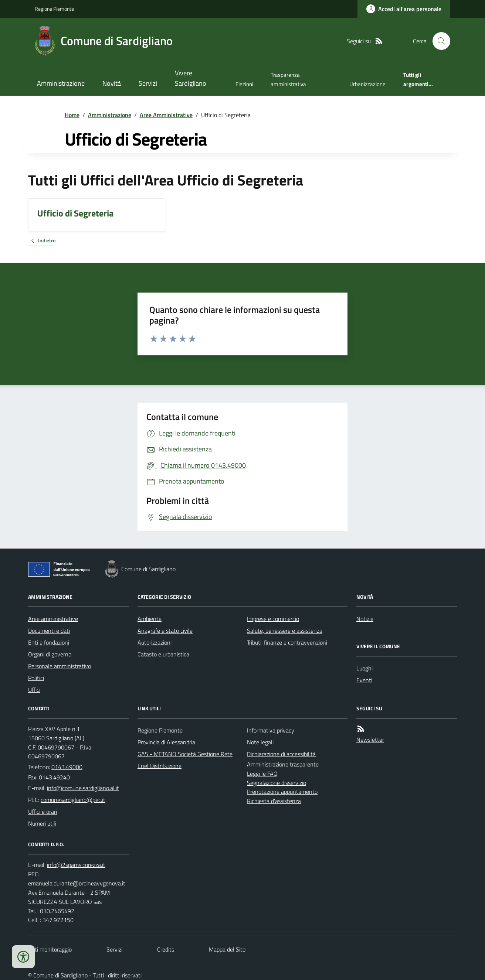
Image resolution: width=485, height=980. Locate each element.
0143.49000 (67, 767)
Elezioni (244, 84)
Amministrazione (61, 83)
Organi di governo (50, 654)
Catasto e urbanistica (163, 654)
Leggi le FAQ (262, 774)
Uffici (34, 690)
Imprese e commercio (273, 619)
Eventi (364, 680)
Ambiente (150, 619)
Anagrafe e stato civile (165, 631)
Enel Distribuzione (160, 766)
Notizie (365, 619)
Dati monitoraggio (50, 949)
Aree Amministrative (166, 115)
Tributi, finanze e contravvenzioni (287, 642)
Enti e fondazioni (49, 642)
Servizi (148, 83)
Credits (166, 949)
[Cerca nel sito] (438, 41)
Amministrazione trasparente (283, 764)
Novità (112, 83)
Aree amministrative (53, 619)
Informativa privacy (271, 730)
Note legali (260, 742)
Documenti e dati (49, 631)
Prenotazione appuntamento (282, 792)
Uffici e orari (43, 812)
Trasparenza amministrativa (288, 79)
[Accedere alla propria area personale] (404, 9)
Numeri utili (42, 823)
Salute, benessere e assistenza (285, 631)
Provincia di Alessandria (166, 742)
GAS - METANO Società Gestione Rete (185, 754)
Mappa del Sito (227, 949)
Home (72, 115)
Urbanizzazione (367, 84)
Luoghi (364, 668)
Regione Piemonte (54, 9)
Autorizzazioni (155, 642)
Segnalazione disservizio (277, 783)
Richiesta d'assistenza (274, 801)
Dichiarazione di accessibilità (281, 754)
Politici (36, 678)
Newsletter (370, 740)
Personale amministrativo (60, 666)
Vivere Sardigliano (191, 78)
